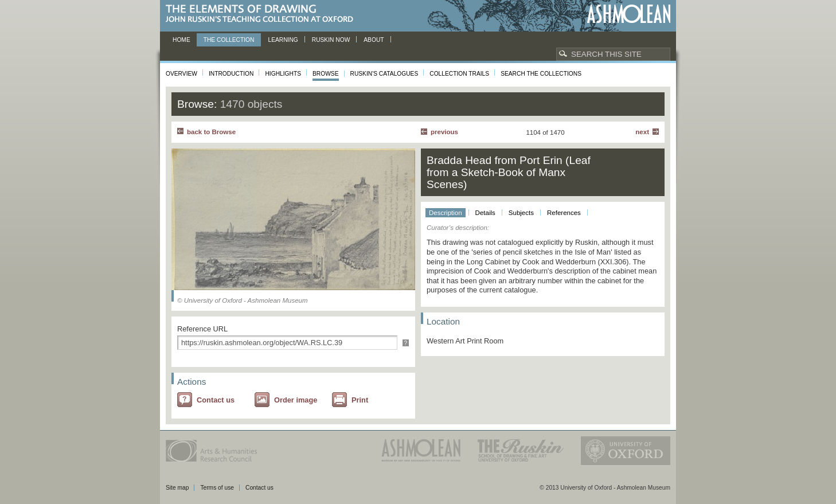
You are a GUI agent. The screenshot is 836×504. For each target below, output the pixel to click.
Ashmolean (629, 14)
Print (360, 400)
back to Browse (211, 132)
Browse (326, 74)
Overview (181, 74)
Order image (296, 400)
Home (181, 40)
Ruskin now (331, 40)
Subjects (521, 213)
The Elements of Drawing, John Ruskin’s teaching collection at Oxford (263, 14)
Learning (283, 40)
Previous (444, 132)
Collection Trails (459, 74)
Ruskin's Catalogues (384, 74)
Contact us (216, 400)
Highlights (283, 74)
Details (485, 213)
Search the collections (541, 74)
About (374, 40)
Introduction (231, 74)
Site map (177, 488)
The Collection (229, 40)
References (564, 213)
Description (446, 213)
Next (642, 132)
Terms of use (217, 488)
